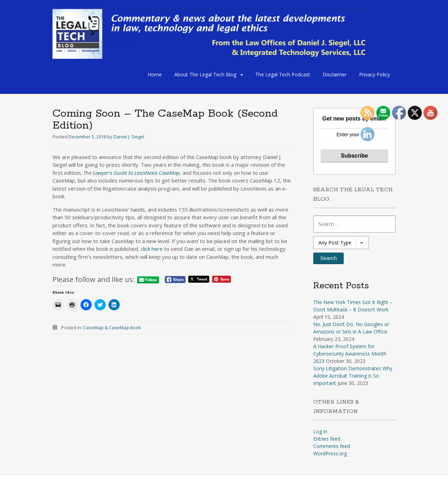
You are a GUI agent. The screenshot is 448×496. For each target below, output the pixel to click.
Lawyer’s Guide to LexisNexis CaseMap (136, 173)
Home (155, 74)
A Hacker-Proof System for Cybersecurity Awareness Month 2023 (350, 354)
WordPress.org (330, 453)
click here (152, 249)
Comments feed (332, 446)
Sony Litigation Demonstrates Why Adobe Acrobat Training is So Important (353, 376)
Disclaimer (335, 74)
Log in (320, 431)
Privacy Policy (374, 74)
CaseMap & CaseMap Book (112, 328)
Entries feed (327, 439)
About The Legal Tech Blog (205, 74)
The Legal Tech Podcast (283, 74)
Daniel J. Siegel (129, 137)
